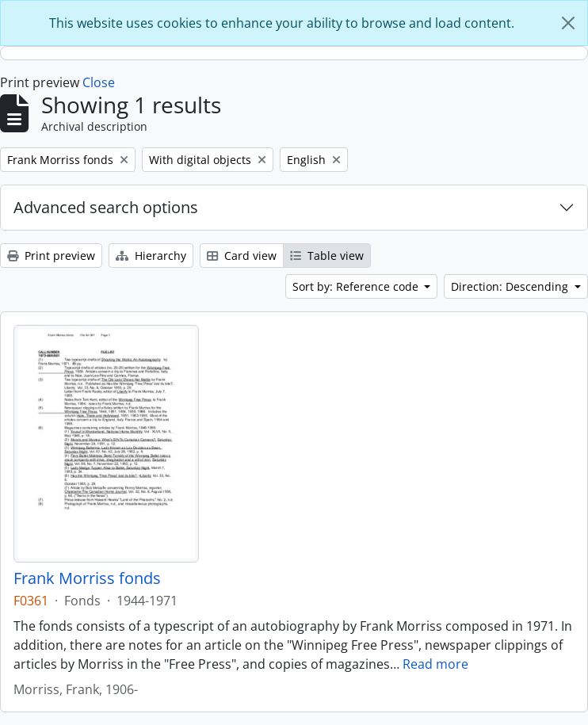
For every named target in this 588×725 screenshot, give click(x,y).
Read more (435, 664)
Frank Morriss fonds (87, 578)
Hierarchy (151, 256)
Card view (242, 256)
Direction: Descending (511, 286)
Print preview (51, 256)
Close (99, 82)
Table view (327, 256)
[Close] (568, 23)
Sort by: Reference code (357, 286)
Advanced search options (106, 207)
